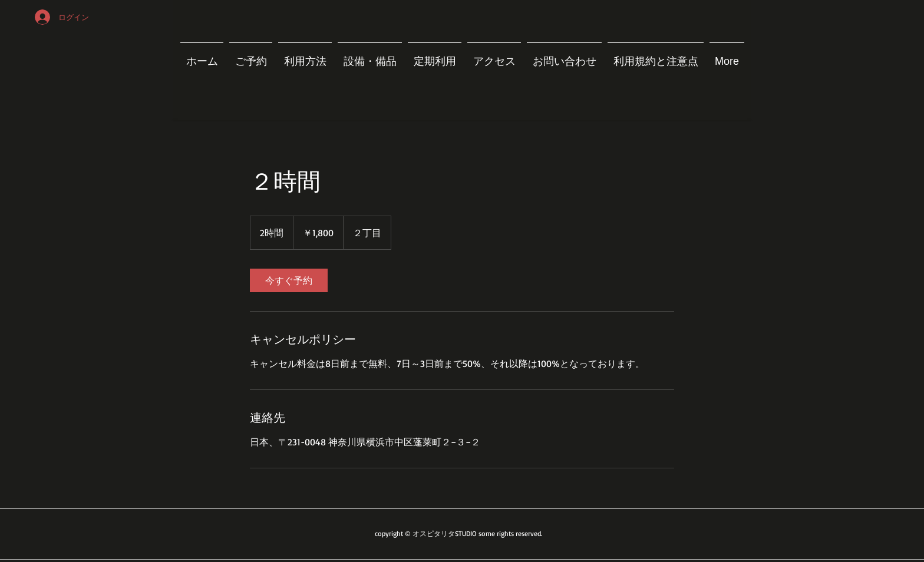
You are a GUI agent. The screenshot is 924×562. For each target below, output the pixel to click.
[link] (289, 280)
